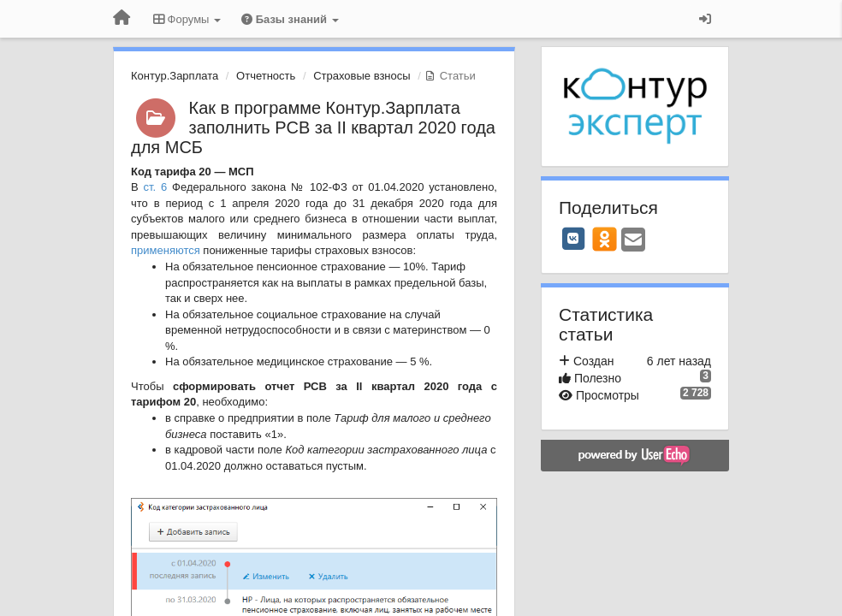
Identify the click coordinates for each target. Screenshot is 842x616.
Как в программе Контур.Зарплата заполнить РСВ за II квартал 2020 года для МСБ (313, 127)
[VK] (573, 239)
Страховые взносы (362, 76)
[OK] (605, 239)
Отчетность (266, 76)
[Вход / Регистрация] (705, 19)
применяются (166, 250)
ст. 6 (156, 187)
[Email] (633, 241)
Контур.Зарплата (175, 76)
